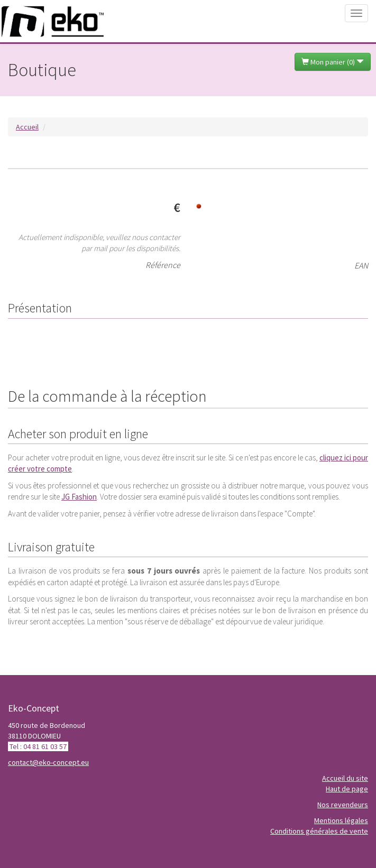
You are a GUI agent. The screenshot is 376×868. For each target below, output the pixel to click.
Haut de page (347, 789)
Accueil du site (345, 778)
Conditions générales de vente (319, 831)
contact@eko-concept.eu (48, 762)
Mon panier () (333, 62)
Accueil (27, 127)
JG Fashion (79, 497)
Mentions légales (341, 820)
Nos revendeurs (343, 805)
